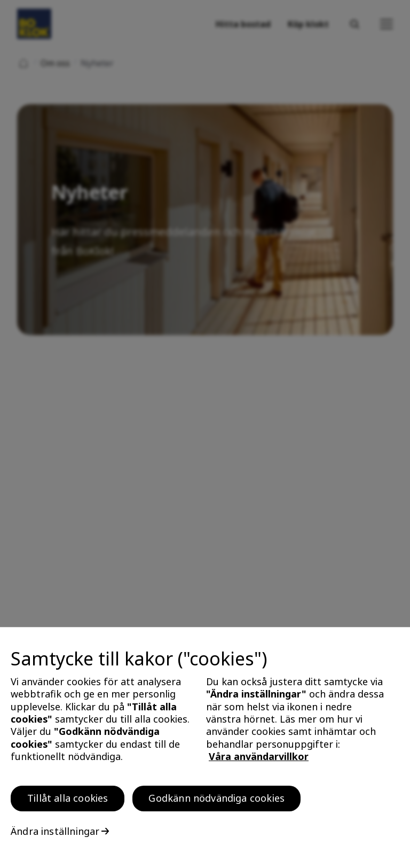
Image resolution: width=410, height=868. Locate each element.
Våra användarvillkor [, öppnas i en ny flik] (259, 759)
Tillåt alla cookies (68, 801)
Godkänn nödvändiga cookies (216, 801)
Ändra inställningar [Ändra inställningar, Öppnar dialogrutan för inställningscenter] (55, 834)
